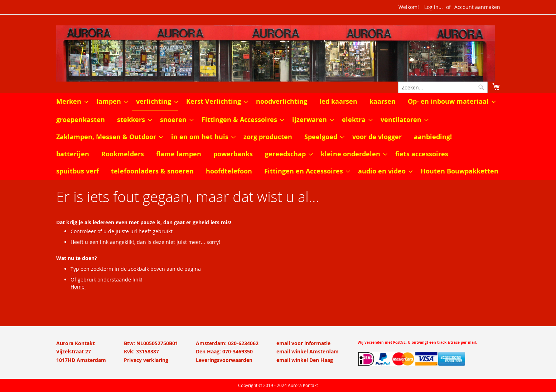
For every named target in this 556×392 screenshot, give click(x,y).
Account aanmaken (477, 7)
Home (78, 287)
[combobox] (443, 87)
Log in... (434, 7)
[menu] (278, 136)
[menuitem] (70, 102)
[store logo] (278, 53)
